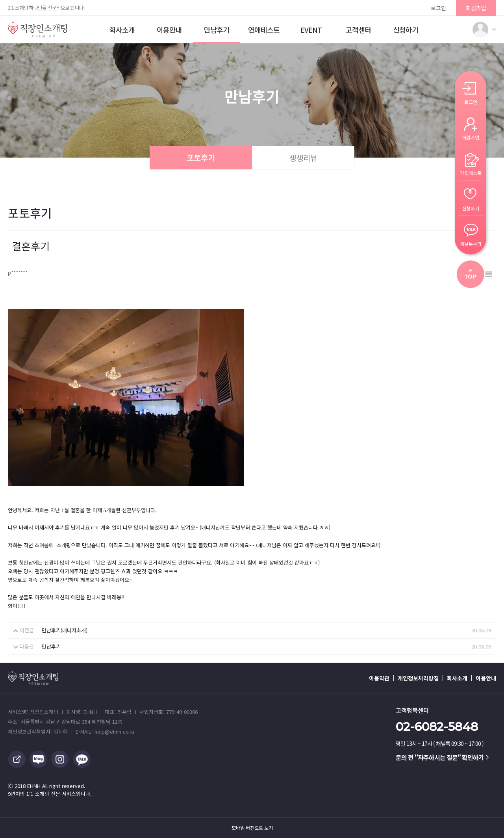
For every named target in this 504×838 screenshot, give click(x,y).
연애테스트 (264, 30)
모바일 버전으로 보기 (252, 828)
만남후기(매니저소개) (65, 630)
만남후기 (217, 30)
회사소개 (122, 30)
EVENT (311, 30)
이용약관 (379, 678)
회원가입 (476, 8)
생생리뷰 (303, 158)
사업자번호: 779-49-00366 (169, 712)
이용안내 (169, 30)
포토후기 (201, 157)
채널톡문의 (471, 243)
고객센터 (358, 30)
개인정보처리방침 (418, 678)
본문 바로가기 (0, 0)
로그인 (438, 8)
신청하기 (406, 30)
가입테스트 (471, 172)
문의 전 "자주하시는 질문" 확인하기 (442, 757)
